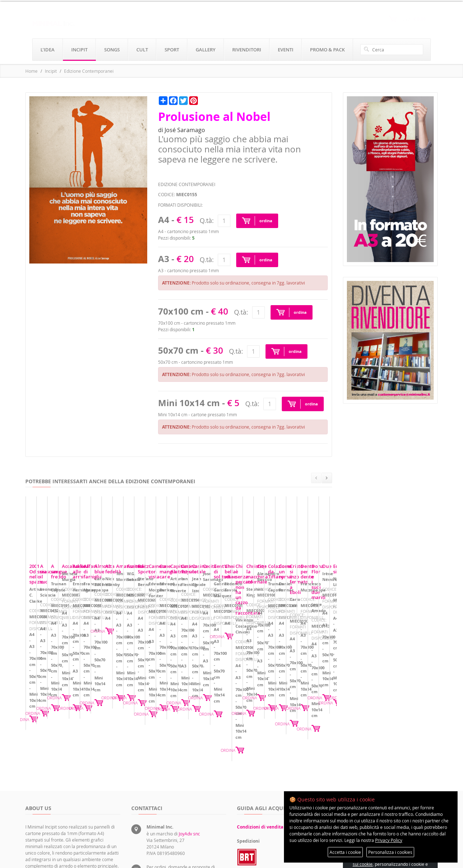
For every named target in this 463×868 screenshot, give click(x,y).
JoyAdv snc (189, 763)
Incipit (51, 71)
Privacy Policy (389, 840)
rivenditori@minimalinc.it (172, 826)
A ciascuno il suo (153, 631)
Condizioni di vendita (260, 757)
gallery (206, 50)
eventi (286, 50)
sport (172, 50)
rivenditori (247, 50)
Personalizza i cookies (390, 852)
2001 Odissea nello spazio (58, 631)
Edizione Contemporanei (89, 71)
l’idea (48, 50)
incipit (79, 50)
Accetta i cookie (345, 852)
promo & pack (327, 50)
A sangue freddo (259, 631)
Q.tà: (207, 220)
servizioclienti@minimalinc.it (175, 810)
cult (142, 50)
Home (31, 71)
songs (112, 50)
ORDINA (109, 679)
